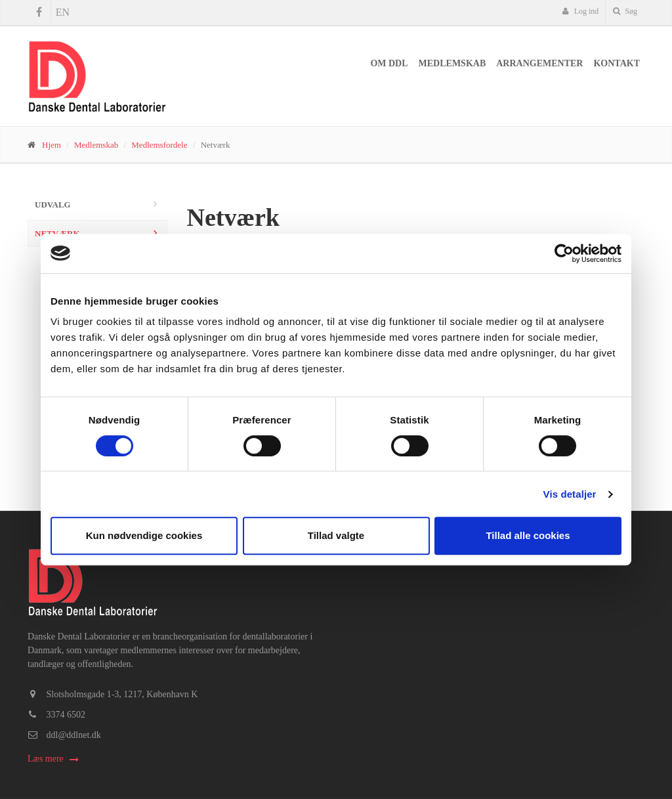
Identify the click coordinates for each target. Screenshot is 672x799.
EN (63, 12)
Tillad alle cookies (528, 535)
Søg (625, 11)
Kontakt (617, 63)
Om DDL (389, 63)
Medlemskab (452, 63)
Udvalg (53, 205)
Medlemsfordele (159, 145)
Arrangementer (539, 63)
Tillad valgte (336, 535)
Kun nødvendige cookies (144, 535)
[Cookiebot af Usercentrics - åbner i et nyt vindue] (564, 253)
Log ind (581, 11)
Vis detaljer (570, 494)
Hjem (52, 145)
